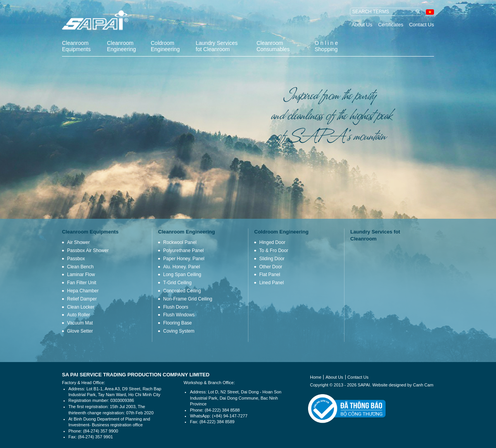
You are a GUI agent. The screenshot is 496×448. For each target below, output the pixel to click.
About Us (362, 25)
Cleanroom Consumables (273, 46)
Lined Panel (271, 283)
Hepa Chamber (83, 291)
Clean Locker (81, 307)
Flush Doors (176, 307)
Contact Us (422, 25)
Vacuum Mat (80, 323)
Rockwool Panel (180, 242)
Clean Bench (80, 267)
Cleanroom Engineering (121, 46)
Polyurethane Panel (183, 251)
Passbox (76, 259)
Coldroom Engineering (165, 46)
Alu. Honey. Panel (182, 267)
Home (316, 377)
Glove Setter (80, 331)
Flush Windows (179, 315)
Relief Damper (82, 299)
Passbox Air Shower (88, 251)
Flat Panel (270, 275)
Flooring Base (177, 323)
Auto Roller (78, 315)
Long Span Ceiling (182, 275)
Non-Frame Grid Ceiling (188, 299)
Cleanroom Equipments (76, 46)
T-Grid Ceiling (177, 283)
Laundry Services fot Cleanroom (217, 46)
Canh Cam (423, 385)
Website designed (389, 385)
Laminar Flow (81, 275)
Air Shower (78, 242)
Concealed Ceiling (182, 291)
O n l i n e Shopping (326, 46)
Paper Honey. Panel (184, 259)
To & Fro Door (274, 251)
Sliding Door (272, 259)
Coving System (179, 331)
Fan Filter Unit (82, 283)
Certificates (391, 25)
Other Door (271, 267)
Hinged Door (272, 242)
